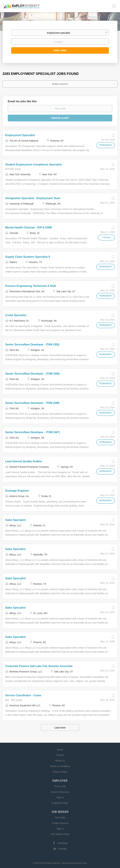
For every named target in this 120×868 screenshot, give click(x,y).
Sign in (60, 797)
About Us (60, 761)
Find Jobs (60, 50)
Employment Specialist (20, 135)
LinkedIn (62, 849)
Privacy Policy (60, 772)
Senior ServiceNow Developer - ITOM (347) (32, 432)
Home (60, 750)
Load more (60, 728)
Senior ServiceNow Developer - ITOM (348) (32, 374)
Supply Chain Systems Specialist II (28, 257)
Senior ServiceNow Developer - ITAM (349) (32, 403)
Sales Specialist (15, 520)
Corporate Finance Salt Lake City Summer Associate (39, 666)
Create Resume (60, 823)
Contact (60, 755)
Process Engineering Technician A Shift (31, 286)
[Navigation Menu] (114, 6)
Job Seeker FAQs (60, 834)
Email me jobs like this (22, 101)
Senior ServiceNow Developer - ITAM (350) (32, 345)
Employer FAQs (60, 803)
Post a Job (60, 786)
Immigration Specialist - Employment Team (33, 198)
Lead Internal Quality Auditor (24, 461)
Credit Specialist (16, 315)
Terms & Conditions (60, 766)
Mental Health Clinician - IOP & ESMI (29, 227)
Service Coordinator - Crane (23, 695)
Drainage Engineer (17, 491)
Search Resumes (60, 792)
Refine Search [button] (60, 84)
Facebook (62, 843)
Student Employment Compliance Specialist (33, 165)
